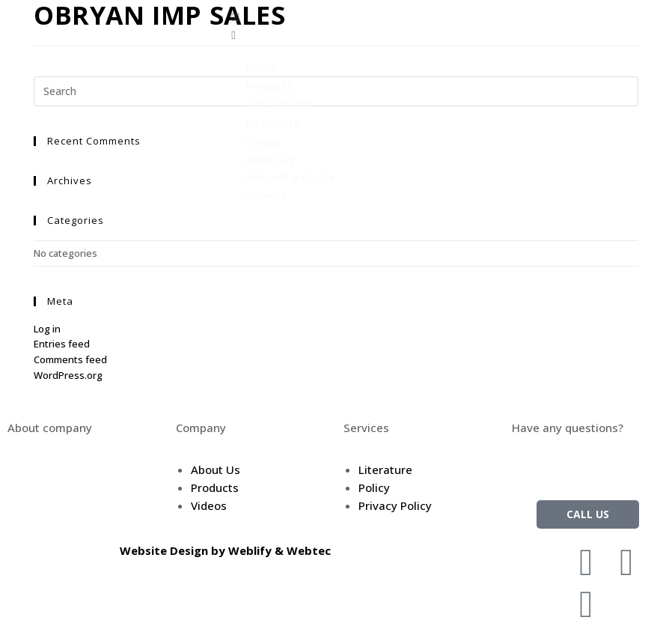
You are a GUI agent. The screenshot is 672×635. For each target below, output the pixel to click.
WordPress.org (68, 375)
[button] (448, 16)
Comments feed (70, 359)
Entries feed (62, 344)
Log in (47, 329)
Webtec (309, 550)
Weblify (250, 550)
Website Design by (174, 550)
